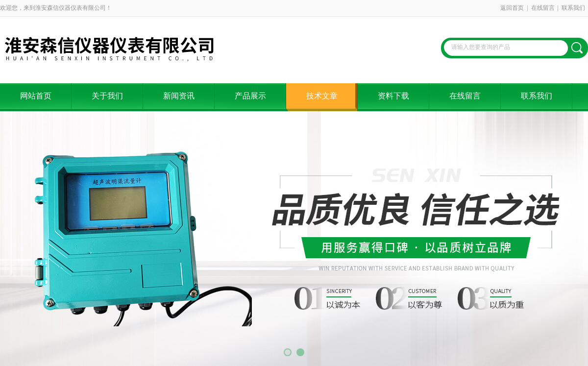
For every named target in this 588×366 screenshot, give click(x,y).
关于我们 (107, 96)
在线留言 (543, 8)
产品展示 (250, 96)
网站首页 (36, 96)
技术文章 (322, 96)
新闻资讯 (179, 96)
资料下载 (393, 96)
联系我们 (573, 8)
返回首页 (512, 8)
